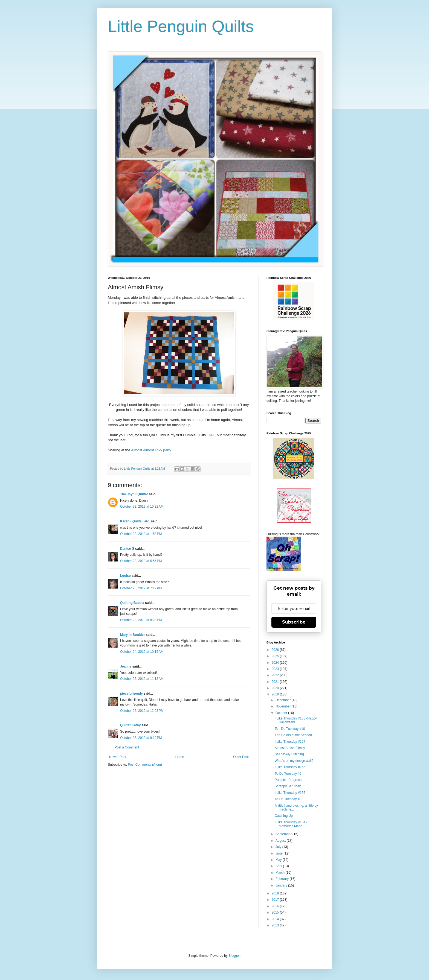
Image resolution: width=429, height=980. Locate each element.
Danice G (127, 549)
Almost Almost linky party (151, 450)
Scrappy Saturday (288, 786)
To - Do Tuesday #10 (290, 729)
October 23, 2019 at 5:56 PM (141, 561)
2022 (276, 675)
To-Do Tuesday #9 (288, 774)
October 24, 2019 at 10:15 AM (142, 652)
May (279, 860)
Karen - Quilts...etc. (135, 521)
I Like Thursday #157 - (291, 742)
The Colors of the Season (293, 735)
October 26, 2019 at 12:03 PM (142, 711)
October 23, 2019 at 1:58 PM (141, 534)
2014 (276, 919)
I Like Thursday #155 (290, 793)
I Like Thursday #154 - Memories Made (291, 824)
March (281, 873)
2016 (276, 906)
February (282, 879)
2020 (276, 688)
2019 (276, 694)
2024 (276, 663)
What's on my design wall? (294, 761)
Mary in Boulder (133, 635)
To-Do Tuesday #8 (288, 799)
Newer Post (118, 757)
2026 (276, 650)
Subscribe (294, 622)
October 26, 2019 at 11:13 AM (142, 679)
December (284, 700)
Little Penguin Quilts (181, 26)
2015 (276, 912)
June (279, 853)
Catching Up (284, 816)
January (282, 885)
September (284, 834)
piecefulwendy (131, 694)
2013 (276, 925)
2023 (276, 669)
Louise (125, 576)
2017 (276, 900)
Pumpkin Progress (288, 780)
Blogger (234, 956)
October (282, 713)
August (281, 841)
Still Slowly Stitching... (291, 754)
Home (180, 757)
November (284, 706)
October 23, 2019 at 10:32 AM (142, 507)
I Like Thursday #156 (290, 767)
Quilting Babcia (132, 603)
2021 (276, 682)
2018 (276, 893)
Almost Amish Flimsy (290, 748)
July (279, 847)
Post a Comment (127, 747)
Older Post (241, 757)
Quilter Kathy (130, 725)
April (279, 866)
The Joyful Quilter (134, 494)
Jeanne (126, 666)
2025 (276, 656)
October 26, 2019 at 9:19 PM (141, 738)
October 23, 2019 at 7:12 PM (141, 588)
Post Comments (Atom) (145, 765)
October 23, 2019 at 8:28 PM (141, 620)
